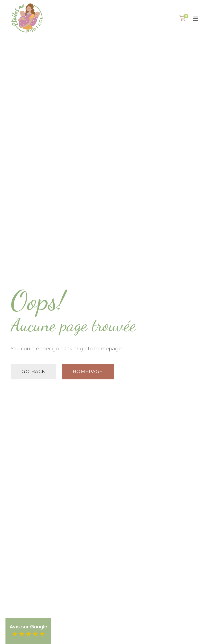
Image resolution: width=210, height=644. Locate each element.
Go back (33, 372)
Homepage (88, 372)
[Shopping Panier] (183, 18)
